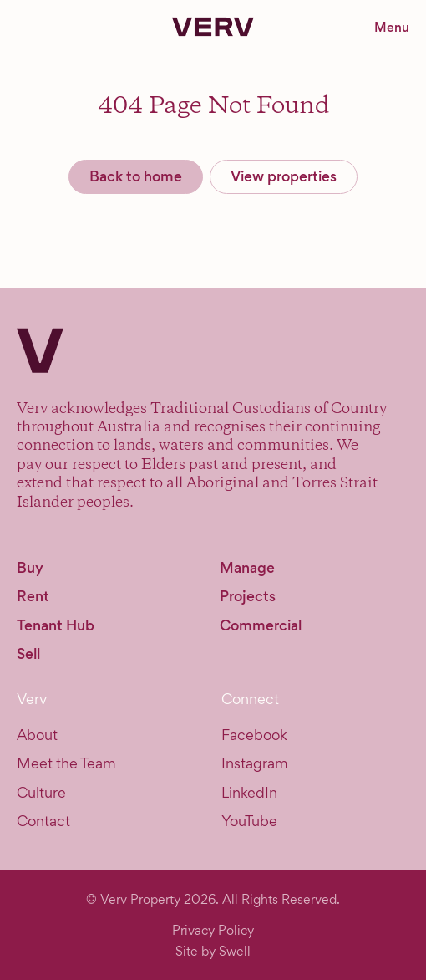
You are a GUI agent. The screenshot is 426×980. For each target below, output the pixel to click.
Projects (248, 596)
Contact (43, 821)
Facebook (254, 735)
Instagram (255, 763)
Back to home (136, 176)
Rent (33, 596)
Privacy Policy (213, 930)
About (37, 735)
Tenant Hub (56, 625)
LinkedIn (249, 792)
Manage (247, 568)
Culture (41, 792)
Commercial (261, 625)
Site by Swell (213, 951)
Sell (28, 654)
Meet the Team (66, 763)
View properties (284, 176)
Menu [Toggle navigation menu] (392, 27)
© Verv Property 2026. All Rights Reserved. (213, 899)
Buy (30, 568)
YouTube (249, 821)
